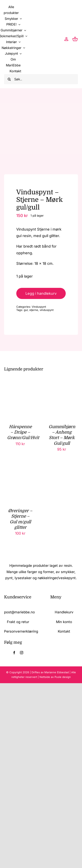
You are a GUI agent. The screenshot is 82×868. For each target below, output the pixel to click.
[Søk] (9, 79)
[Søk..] (41, 79)
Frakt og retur (18, 622)
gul (26, 310)
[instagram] (22, 653)
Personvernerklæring (21, 631)
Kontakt (64, 631)
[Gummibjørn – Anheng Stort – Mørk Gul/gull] (62, 389)
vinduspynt (47, 310)
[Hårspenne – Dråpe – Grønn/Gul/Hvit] (20, 389)
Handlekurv (64, 612)
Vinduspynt (39, 307)
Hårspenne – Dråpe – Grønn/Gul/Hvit (23, 432)
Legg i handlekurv (41, 293)
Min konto (64, 622)
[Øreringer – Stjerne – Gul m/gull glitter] (20, 473)
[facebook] (14, 653)
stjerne (34, 310)
